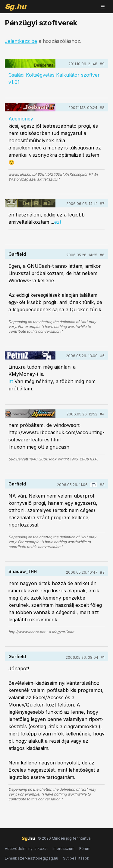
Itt (11, 381)
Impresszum (63, 849)
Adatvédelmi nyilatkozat (26, 849)
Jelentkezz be (21, 41)
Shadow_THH (23, 571)
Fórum (85, 849)
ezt (58, 222)
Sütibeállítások (76, 858)
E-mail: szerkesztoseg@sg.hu (31, 858)
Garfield (17, 254)
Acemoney (21, 119)
